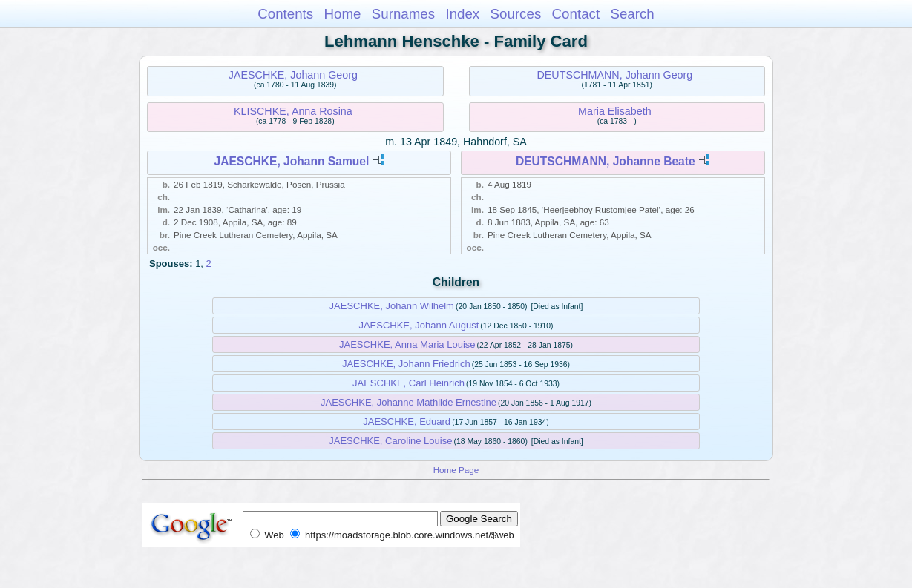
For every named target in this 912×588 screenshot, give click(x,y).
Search (632, 14)
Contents (285, 14)
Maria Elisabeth (615, 111)
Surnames (403, 14)
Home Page (456, 470)
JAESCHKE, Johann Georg (293, 75)
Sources (516, 14)
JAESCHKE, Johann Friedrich (406, 364)
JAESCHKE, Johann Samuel (291, 161)
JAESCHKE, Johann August (419, 325)
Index (462, 14)
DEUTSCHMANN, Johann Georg (615, 75)
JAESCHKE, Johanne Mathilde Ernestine (409, 402)
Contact (576, 14)
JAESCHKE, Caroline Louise (390, 441)
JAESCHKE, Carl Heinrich (409, 383)
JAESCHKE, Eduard (407, 422)
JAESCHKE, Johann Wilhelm (392, 306)
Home (342, 14)
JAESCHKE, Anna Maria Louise (407, 344)
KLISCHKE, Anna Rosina (293, 111)
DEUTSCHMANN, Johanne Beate (606, 161)
